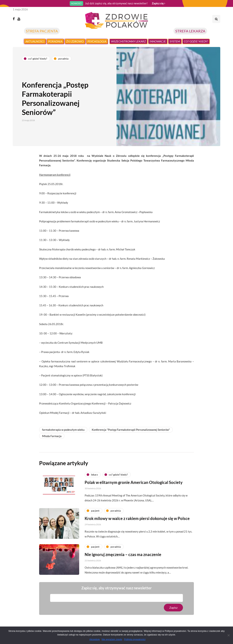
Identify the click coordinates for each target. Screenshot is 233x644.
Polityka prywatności (135, 639)
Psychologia (97, 41)
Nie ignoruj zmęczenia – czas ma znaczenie (123, 570)
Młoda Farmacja (52, 436)
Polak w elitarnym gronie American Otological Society (134, 498)
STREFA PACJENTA (42, 31)
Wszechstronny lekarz (128, 41)
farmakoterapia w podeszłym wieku (63, 430)
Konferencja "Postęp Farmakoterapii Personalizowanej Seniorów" (131, 430)
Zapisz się (158, 3)
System (175, 41)
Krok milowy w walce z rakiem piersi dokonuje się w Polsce (137, 534)
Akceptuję (95, 639)
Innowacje (158, 41)
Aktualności (35, 41)
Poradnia (55, 41)
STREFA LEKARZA (190, 31)
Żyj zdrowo (75, 41)
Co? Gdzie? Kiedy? (196, 41)
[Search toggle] (216, 19)
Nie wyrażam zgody (112, 639)
